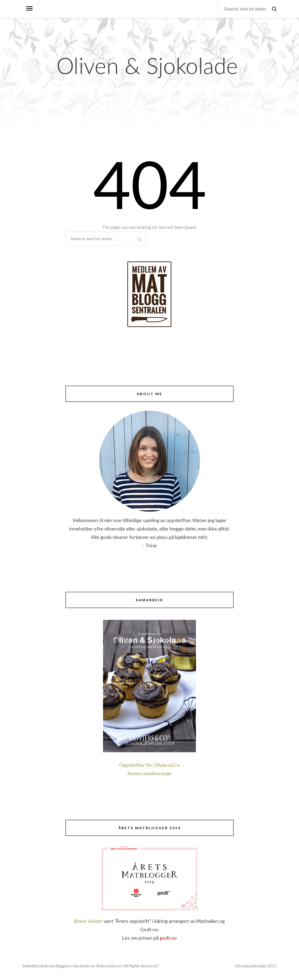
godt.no (168, 938)
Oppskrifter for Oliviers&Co (149, 765)
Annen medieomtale (149, 773)
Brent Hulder (88, 921)
